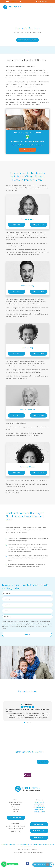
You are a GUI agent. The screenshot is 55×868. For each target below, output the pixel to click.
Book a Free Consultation (28, 40)
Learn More (17, 225)
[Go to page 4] (30, 722)
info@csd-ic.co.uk (15, 1)
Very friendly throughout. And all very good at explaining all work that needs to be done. (27, 710)
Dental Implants (39, 802)
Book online (40, 824)
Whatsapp (40, 838)
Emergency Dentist (39, 812)
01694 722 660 (42, 1)
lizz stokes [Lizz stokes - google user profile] (28, 704)
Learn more (43, 755)
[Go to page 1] (26, 722)
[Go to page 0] (25, 722)
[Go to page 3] (29, 722)
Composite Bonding (39, 807)
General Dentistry (39, 809)
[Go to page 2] (27, 722)
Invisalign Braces (39, 805)
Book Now (27, 150)
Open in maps (16, 818)
